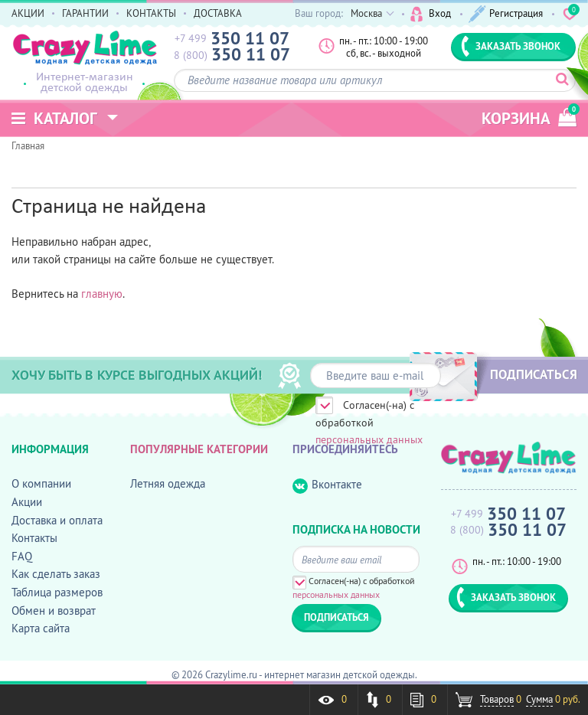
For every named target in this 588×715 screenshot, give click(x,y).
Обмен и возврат (54, 611)
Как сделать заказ (56, 574)
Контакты (34, 538)
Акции (27, 502)
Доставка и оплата (57, 520)
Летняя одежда (168, 483)
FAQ (22, 556)
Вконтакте (327, 485)
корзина (529, 116)
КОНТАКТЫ (151, 13)
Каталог (54, 118)
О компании (41, 483)
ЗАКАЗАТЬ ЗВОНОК (511, 46)
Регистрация (506, 14)
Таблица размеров (57, 592)
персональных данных (369, 439)
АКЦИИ (28, 13)
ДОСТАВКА (218, 13)
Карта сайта (41, 628)
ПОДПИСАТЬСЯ (534, 374)
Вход (431, 14)
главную (102, 294)
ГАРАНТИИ (85, 13)
